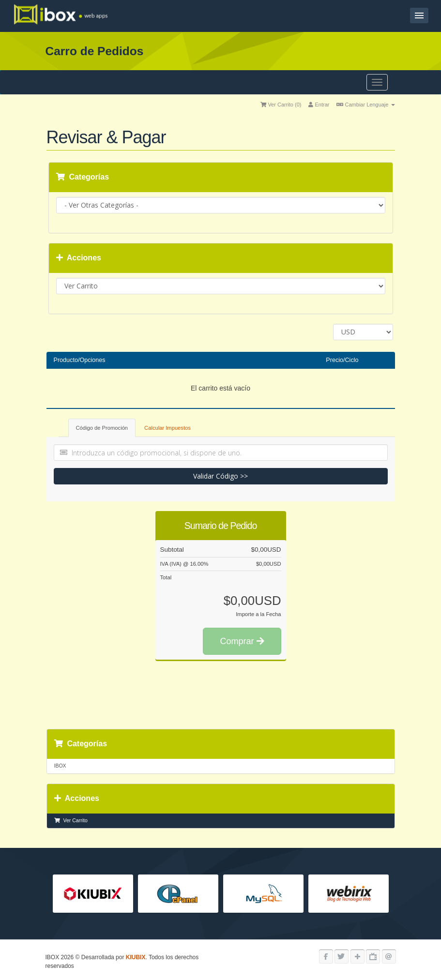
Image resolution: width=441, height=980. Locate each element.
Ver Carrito (71, 820)
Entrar (319, 105)
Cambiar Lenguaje (365, 105)
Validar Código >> (220, 476)
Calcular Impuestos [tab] (167, 428)
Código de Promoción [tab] (102, 428)
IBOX (60, 766)
